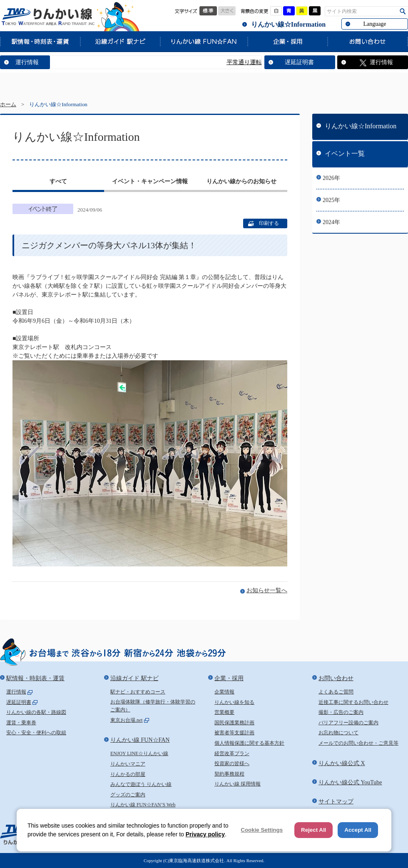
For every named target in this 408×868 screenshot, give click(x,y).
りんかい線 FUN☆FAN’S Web (143, 805)
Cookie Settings (262, 830)
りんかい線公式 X (342, 763)
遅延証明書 (299, 62)
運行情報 (27, 62)
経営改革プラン (232, 753)
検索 (403, 11)
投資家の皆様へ (232, 763)
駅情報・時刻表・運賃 (40, 41)
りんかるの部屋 (128, 774)
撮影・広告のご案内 (341, 712)
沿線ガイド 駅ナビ (120, 41)
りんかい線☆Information (288, 24)
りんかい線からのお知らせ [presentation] (241, 181)
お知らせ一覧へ (267, 590)
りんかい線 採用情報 (238, 784)
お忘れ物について (338, 733)
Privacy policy (205, 834)
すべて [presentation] (58, 181)
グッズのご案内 (128, 795)
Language (374, 24)
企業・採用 (287, 41)
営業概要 (224, 712)
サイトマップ (336, 802)
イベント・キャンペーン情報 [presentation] (150, 181)
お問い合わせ (368, 41)
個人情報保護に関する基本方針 (249, 743)
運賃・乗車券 (21, 723)
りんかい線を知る (234, 702)
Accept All (358, 830)
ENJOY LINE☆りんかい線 (139, 753)
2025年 (331, 200)
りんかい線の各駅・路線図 (36, 712)
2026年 (331, 178)
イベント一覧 (345, 153)
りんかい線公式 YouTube (350, 782)
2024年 (331, 222)
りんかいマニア (128, 764)
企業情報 (224, 692)
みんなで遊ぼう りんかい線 (141, 784)
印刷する (269, 223)
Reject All (313, 830)
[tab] (58, 182)
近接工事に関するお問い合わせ (353, 702)
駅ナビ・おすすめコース (138, 692)
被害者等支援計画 (234, 733)
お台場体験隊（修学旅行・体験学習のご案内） (153, 706)
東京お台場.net (127, 720)
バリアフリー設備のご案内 (348, 723)
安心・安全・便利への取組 (36, 733)
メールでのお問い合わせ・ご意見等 (358, 743)
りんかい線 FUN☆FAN (204, 41)
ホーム (8, 105)
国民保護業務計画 (234, 723)
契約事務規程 (229, 774)
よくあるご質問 (336, 692)
